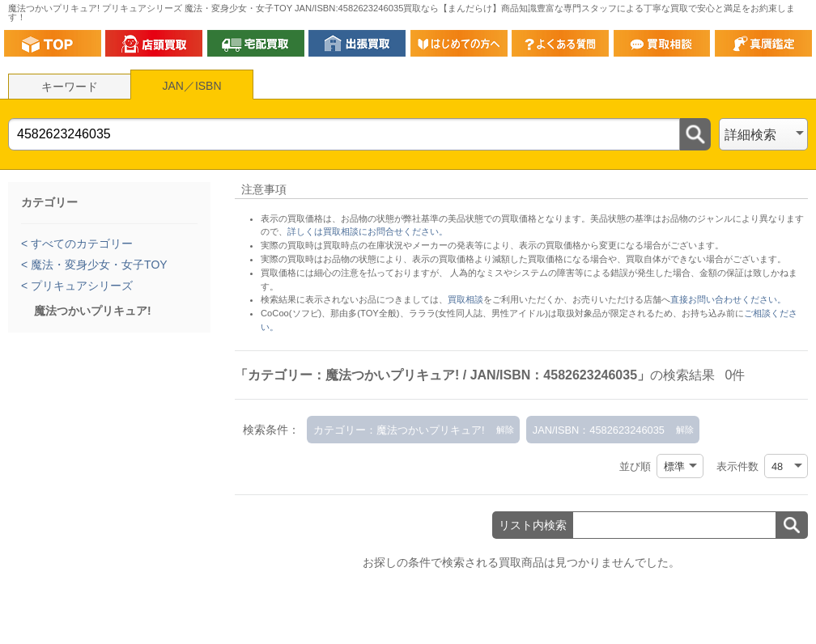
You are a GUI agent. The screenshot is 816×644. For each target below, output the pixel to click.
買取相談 (465, 299)
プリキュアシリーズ (80, 286)
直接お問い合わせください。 (728, 299)
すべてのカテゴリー (80, 244)
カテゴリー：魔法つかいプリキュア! (399, 430)
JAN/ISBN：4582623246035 (599, 430)
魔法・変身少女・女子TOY (97, 265)
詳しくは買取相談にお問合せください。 (368, 231)
